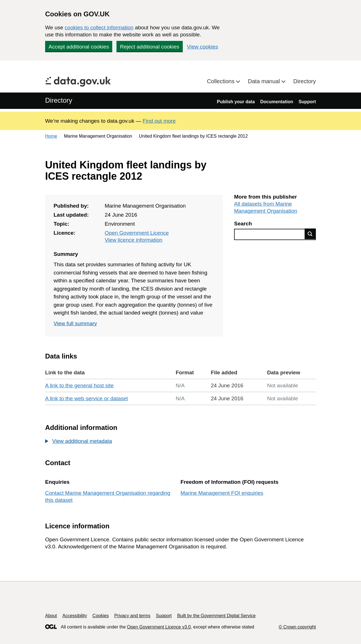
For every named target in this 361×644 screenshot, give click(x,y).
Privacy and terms (132, 616)
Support (307, 102)
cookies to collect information (99, 28)
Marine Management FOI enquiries (222, 493)
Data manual (265, 81)
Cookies (101, 616)
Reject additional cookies (149, 47)
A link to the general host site (79, 385)
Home (51, 136)
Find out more (159, 121)
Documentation (277, 102)
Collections (222, 81)
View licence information (134, 240)
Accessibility (75, 616)
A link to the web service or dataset (87, 398)
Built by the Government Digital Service (216, 616)
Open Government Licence (137, 233)
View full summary (75, 323)
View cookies (203, 47)
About (51, 616)
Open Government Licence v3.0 (159, 627)
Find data (310, 234)
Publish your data (236, 102)
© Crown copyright (297, 627)
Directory (305, 81)
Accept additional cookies (79, 47)
